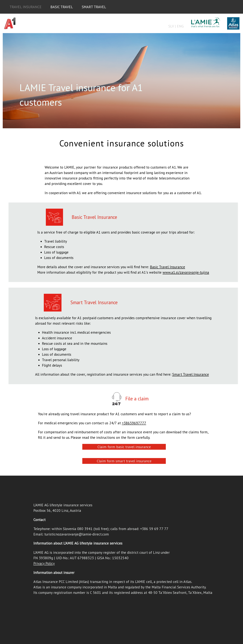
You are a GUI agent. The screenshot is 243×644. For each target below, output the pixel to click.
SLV (171, 26)
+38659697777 (134, 423)
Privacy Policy (44, 563)
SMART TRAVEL (94, 7)
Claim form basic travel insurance (124, 447)
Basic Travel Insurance (168, 267)
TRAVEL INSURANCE (26, 7)
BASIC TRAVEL (62, 7)
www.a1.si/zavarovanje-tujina (186, 272)
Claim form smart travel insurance (124, 461)
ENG (180, 26)
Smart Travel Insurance (191, 374)
